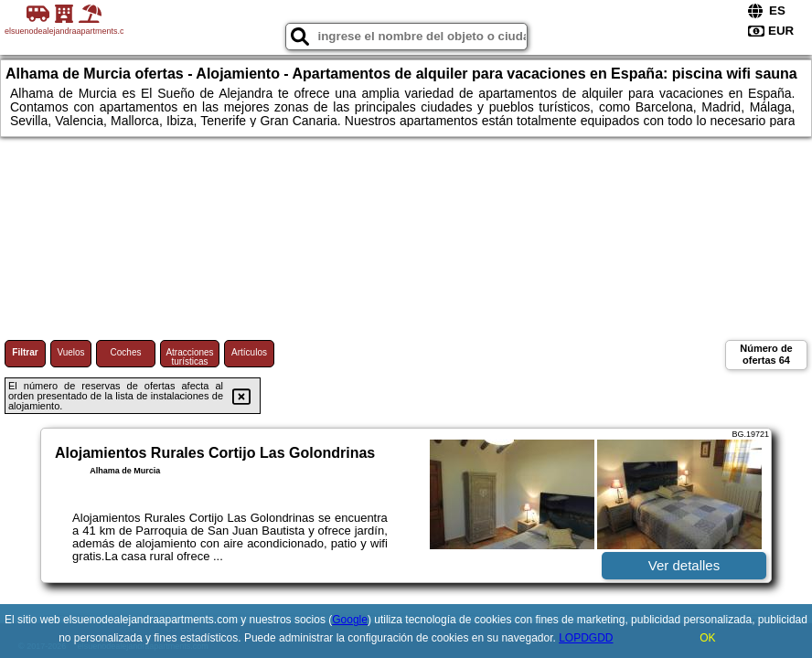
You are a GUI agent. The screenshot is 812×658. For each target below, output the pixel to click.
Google (350, 620)
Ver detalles (684, 565)
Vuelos (70, 352)
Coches (126, 352)
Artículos (249, 352)
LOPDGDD (586, 638)
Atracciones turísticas (189, 357)
